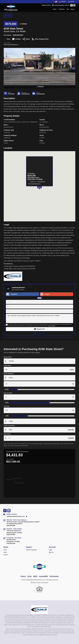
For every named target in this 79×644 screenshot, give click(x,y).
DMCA (35, 576)
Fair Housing (54, 576)
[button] (39, 329)
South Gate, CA (11, 31)
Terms (50, 326)
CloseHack (45, 583)
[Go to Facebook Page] (71, 5)
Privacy (54, 326)
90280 (23, 31)
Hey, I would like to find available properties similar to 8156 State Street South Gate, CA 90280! (39, 318)
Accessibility (44, 576)
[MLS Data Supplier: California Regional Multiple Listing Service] (39, 610)
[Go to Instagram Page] (74, 5)
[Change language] (56, 2)
